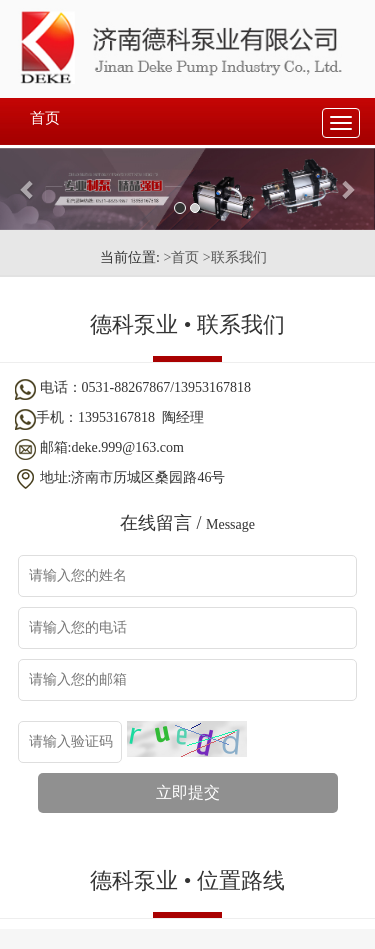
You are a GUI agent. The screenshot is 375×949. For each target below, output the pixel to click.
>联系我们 (235, 257)
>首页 (181, 257)
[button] (28, 189)
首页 (45, 118)
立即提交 (188, 792)
